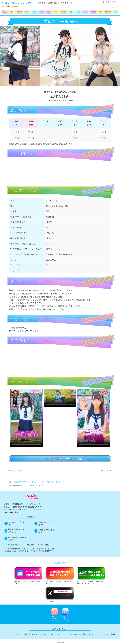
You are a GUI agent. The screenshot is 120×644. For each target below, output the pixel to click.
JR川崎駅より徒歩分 (47, 531)
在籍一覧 (27, 635)
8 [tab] (71, 85)
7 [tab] (67, 85)
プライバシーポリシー (60, 642)
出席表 (35, 635)
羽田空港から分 (17, 523)
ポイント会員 (103, 635)
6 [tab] (64, 85)
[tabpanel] (20, 56)
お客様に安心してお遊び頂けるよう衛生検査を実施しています (91, 575)
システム (18, 635)
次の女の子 (105, 471)
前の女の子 (15, 471)
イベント (60, 635)
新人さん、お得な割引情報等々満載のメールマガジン (29, 575)
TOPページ (9, 635)
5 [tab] (60, 85)
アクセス (69, 635)
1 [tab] (46, 85)
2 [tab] (49, 85)
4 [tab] (56, 85)
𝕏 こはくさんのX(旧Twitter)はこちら (60, 458)
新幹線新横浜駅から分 (16, 531)
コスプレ (43, 635)
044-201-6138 (20, 510)
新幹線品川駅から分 (47, 523)
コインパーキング (17, 551)
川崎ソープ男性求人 (65, 615)
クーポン (51, 635)
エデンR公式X (60, 595)
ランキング (92, 635)
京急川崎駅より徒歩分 (17, 539)
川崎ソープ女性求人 (55, 615)
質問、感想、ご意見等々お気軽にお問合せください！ (60, 575)
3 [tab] (53, 85)
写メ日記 (77, 635)
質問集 (113, 635)
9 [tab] (74, 85)
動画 (84, 635)
